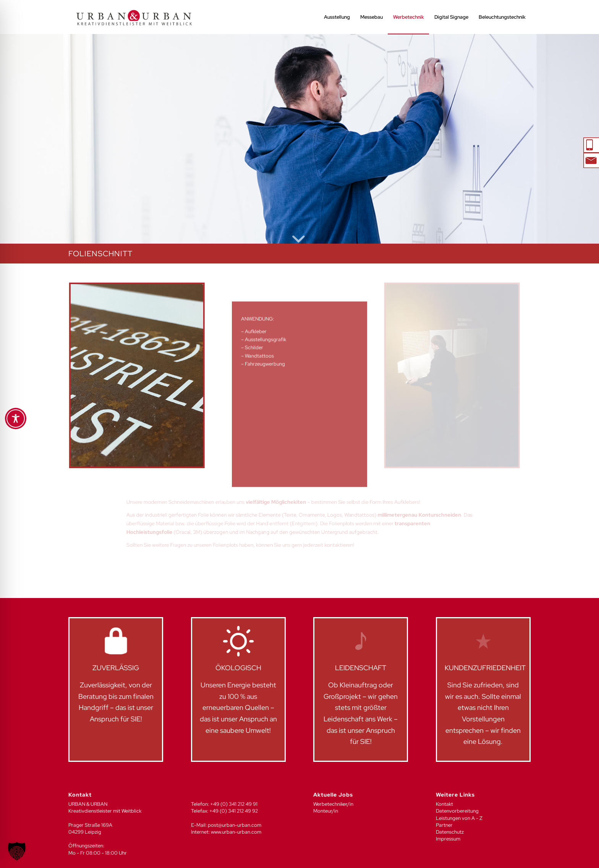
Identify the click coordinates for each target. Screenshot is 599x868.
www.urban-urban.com (236, 832)
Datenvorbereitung (457, 811)
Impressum (448, 839)
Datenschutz (450, 832)
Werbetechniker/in (333, 804)
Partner (444, 825)
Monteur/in (326, 811)
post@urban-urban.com (235, 825)
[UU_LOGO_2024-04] (134, 17)
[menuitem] (337, 17)
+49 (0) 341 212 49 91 (234, 804)
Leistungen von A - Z (459, 818)
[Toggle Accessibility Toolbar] (16, 419)
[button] (17, 851)
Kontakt (444, 804)
